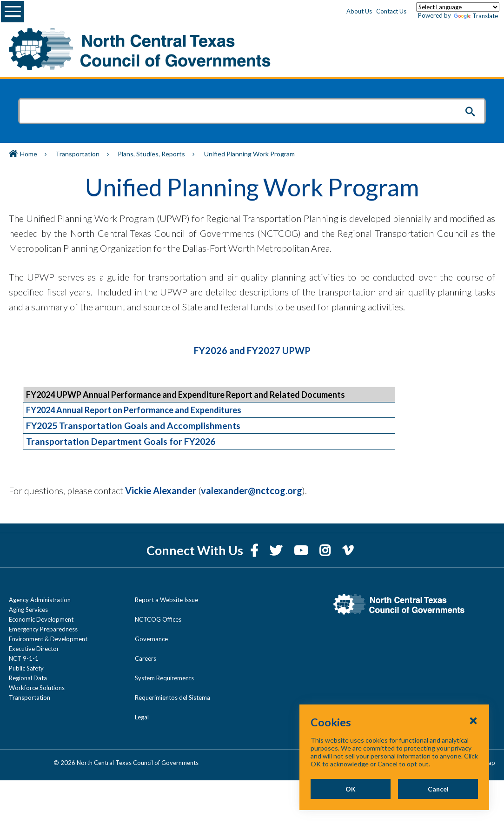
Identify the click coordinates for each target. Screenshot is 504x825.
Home (29, 154)
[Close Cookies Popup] (473, 720)
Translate (476, 16)
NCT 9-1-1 (24, 658)
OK (351, 789)
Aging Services (28, 610)
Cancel (438, 789)
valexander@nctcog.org (252, 490)
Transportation (77, 154)
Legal (142, 717)
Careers (146, 658)
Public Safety (26, 668)
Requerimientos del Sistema (172, 698)
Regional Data (28, 678)
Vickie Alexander (161, 490)
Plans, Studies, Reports (151, 154)
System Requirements (164, 678)
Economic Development (41, 619)
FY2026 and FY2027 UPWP (252, 350)
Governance (151, 639)
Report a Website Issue (166, 600)
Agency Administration (40, 600)
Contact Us (391, 11)
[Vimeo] (348, 550)
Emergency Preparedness (43, 629)
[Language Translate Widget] (458, 7)
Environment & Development (48, 639)
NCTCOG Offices (158, 619)
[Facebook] (255, 550)
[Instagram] (326, 550)
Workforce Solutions (37, 688)
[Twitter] (277, 550)
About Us (359, 11)
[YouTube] (302, 550)
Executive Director (34, 649)
